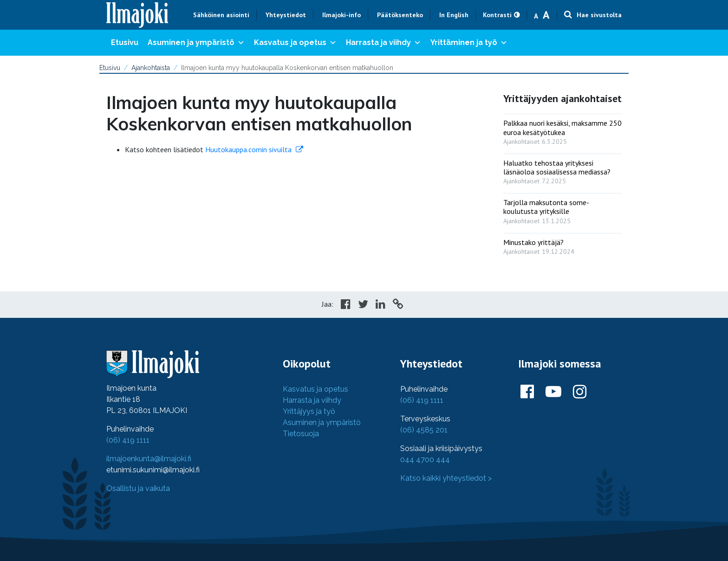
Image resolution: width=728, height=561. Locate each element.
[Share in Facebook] (346, 305)
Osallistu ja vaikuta (138, 488)
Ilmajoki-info (341, 15)
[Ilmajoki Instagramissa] (580, 392)
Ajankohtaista (151, 68)
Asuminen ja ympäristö (196, 43)
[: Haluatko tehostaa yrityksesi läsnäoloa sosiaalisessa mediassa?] (562, 170)
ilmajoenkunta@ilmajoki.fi (149, 459)
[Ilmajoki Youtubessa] (553, 392)
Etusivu (125, 42)
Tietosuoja (301, 434)
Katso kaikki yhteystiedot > (446, 478)
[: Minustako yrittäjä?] (562, 245)
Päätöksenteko (400, 15)
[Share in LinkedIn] (380, 305)
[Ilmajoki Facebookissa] (527, 392)
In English (454, 15)
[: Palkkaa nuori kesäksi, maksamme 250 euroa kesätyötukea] (562, 130)
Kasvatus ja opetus (295, 43)
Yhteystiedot (286, 15)
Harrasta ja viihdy (383, 43)
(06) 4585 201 (424, 430)
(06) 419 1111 (128, 440)
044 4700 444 (425, 460)
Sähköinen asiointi (221, 15)
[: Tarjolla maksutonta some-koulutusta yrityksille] (562, 209)
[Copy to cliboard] (398, 305)
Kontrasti (497, 15)
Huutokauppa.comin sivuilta (249, 149)
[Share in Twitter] (363, 305)
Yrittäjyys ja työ (309, 411)
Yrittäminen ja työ (469, 43)
